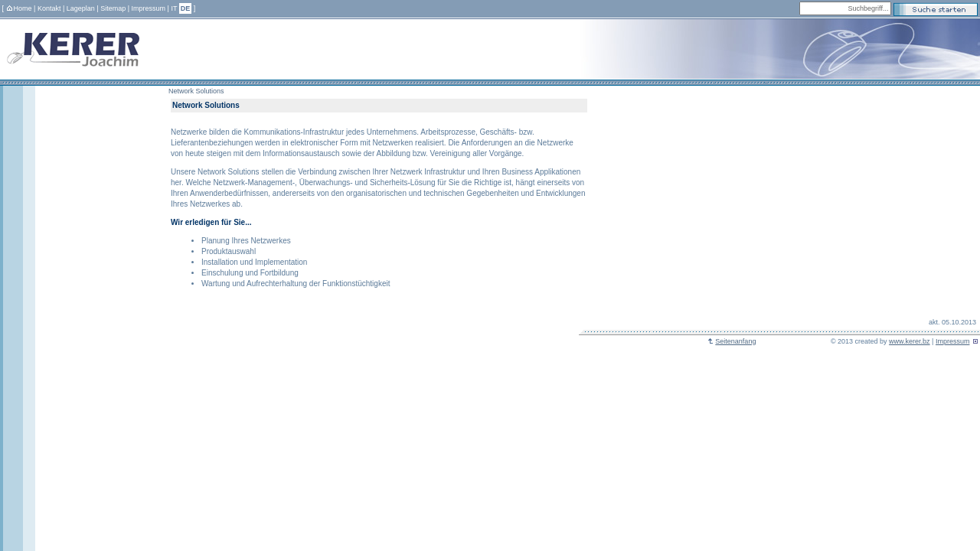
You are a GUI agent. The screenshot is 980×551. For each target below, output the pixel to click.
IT (174, 8)
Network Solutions (196, 91)
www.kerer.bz (910, 341)
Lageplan (81, 8)
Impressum (149, 8)
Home (19, 8)
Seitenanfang (732, 341)
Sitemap (113, 8)
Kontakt (49, 8)
